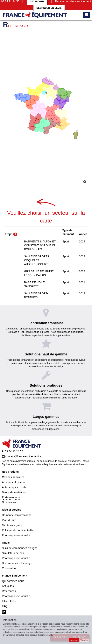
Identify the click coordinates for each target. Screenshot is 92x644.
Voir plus (84, 640)
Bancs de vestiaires (14, 492)
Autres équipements (14, 487)
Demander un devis (49, 8)
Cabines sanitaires (13, 477)
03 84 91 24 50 (12, 451)
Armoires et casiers (14, 482)
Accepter (74, 640)
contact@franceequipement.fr (22, 456)
